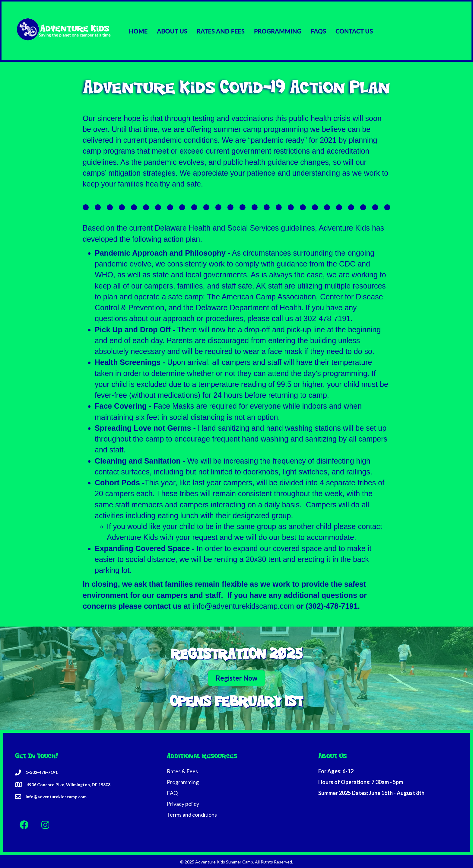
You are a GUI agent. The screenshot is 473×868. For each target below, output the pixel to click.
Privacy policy (183, 804)
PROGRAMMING (278, 31)
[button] (24, 825)
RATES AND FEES (221, 31)
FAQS (318, 31)
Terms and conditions (192, 815)
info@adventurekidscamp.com (243, 606)
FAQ (172, 793)
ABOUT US (172, 31)
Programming (183, 782)
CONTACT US (354, 31)
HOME (138, 31)
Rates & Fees (182, 771)
